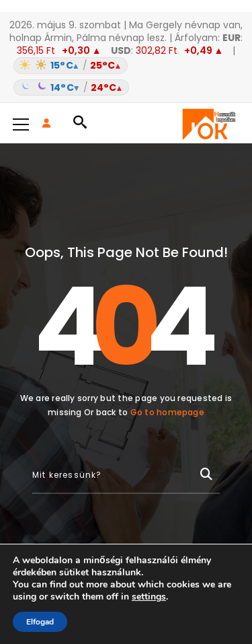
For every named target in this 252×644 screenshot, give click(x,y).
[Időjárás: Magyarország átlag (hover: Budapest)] (126, 77)
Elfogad (40, 622)
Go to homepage (167, 412)
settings (149, 597)
